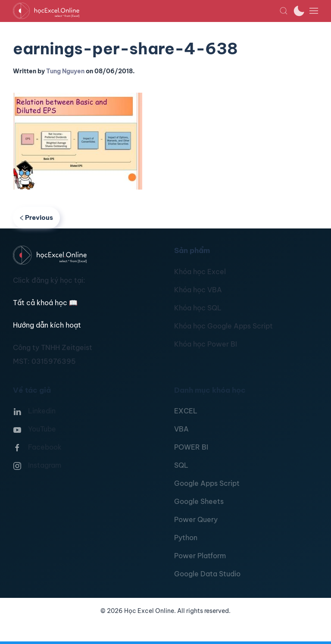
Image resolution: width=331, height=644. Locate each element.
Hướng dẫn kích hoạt (47, 325)
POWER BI (191, 447)
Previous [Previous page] (36, 217)
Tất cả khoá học (45, 303)
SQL (181, 465)
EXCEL (186, 411)
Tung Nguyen (65, 71)
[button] (284, 11)
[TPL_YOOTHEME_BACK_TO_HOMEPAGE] (146, 11)
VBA (181, 429)
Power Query (196, 519)
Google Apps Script (207, 483)
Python (186, 538)
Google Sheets (199, 501)
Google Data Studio (207, 574)
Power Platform (200, 556)
